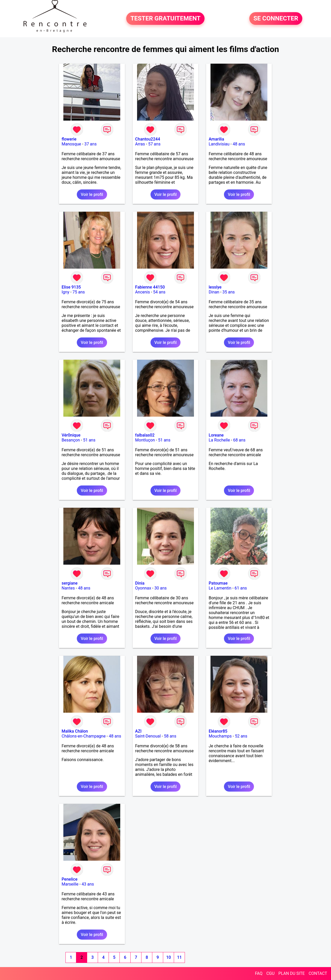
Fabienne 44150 (150, 287)
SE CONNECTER (276, 19)
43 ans (88, 884)
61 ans (241, 588)
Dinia (140, 583)
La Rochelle (219, 440)
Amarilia (216, 139)
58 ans (170, 736)
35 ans (229, 292)
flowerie (69, 139)
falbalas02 (145, 435)
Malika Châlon (75, 731)
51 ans (89, 440)
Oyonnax (143, 588)
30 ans (161, 588)
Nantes (68, 588)
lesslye (215, 287)
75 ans (79, 292)
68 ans (239, 440)
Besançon (71, 440)
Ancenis (143, 292)
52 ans (241, 736)
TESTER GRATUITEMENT (165, 19)
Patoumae (218, 583)
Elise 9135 (71, 287)
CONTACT (318, 973)
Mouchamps (220, 736)
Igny (65, 292)
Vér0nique (71, 435)
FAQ (259, 973)
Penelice (69, 879)
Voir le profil (92, 194)
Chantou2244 (148, 139)
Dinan (214, 292)
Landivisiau (219, 144)
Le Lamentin (220, 588)
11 (179, 957)
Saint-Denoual (148, 736)
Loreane (216, 435)
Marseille (70, 884)
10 (169, 957)
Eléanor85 (218, 731)
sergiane (70, 583)
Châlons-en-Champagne (84, 736)
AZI (138, 731)
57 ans (154, 144)
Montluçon (145, 440)
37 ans (91, 144)
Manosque (71, 144)
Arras (140, 144)
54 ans (159, 292)
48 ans (239, 144)
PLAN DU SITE (292, 973)
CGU (270, 973)
